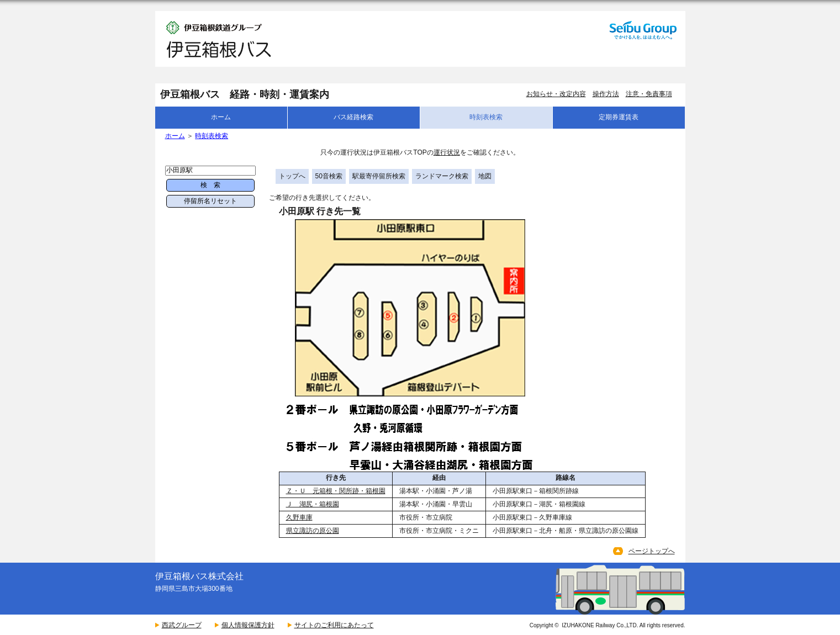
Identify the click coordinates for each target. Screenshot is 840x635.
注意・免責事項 (649, 94)
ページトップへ (652, 551)
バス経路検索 (353, 117)
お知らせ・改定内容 (556, 94)
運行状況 (447, 152)
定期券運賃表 (619, 117)
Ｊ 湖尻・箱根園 (313, 504)
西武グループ (182, 625)
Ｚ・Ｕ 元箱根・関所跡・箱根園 (336, 491)
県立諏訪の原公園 (313, 531)
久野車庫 (299, 517)
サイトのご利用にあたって (334, 625)
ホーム (221, 117)
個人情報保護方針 (248, 625)
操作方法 (606, 94)
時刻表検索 (486, 117)
